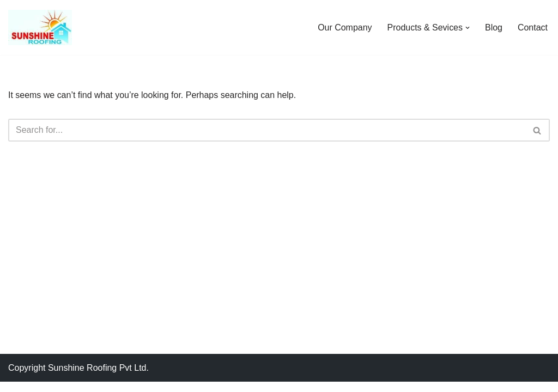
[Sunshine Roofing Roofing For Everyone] (40, 27)
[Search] (267, 131)
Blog (494, 27)
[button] (468, 28)
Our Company (345, 27)
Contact (533, 27)
